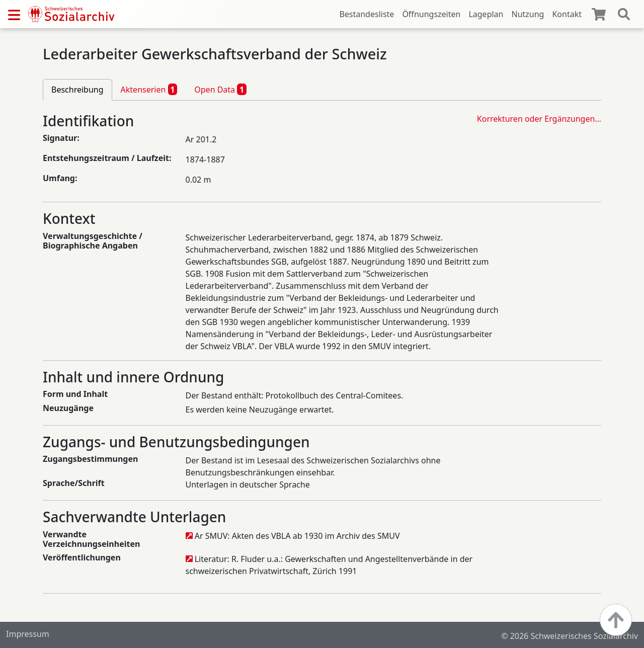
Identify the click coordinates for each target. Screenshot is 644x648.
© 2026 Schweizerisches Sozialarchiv (570, 636)
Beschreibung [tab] (77, 90)
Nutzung (528, 14)
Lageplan (486, 14)
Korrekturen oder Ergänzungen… (539, 119)
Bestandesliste (367, 14)
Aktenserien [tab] (149, 89)
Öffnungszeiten (431, 14)
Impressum (28, 634)
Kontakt (567, 14)
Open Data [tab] (220, 89)
